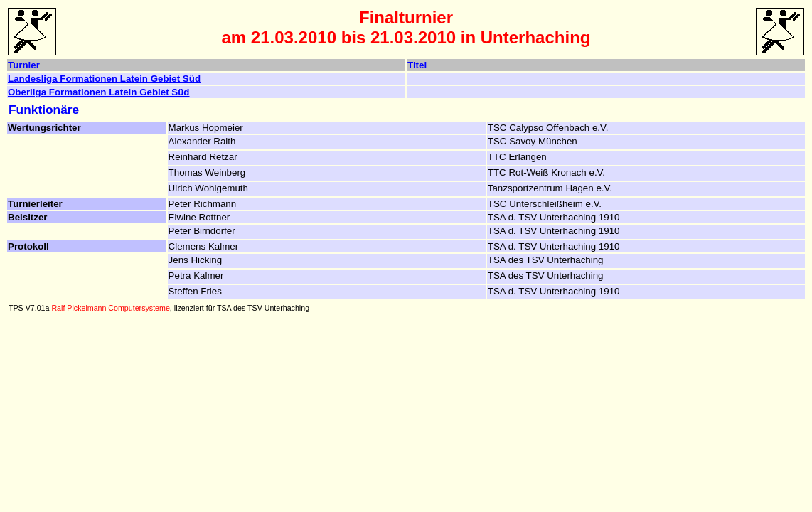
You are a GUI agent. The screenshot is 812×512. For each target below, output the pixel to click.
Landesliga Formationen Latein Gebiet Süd (104, 79)
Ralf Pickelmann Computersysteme (110, 308)
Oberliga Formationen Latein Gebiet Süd (99, 92)
